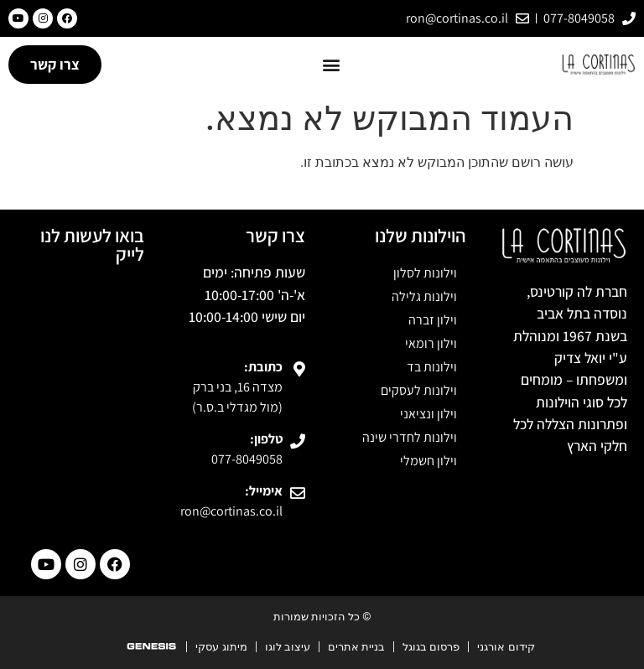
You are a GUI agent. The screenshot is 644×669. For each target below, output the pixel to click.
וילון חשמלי (428, 461)
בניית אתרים (356, 647)
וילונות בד (432, 367)
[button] (331, 64)
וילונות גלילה (424, 296)
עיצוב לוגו (288, 647)
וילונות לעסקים (419, 390)
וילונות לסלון (425, 273)
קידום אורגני (506, 647)
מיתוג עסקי (221, 647)
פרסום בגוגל (431, 647)
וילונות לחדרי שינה (410, 437)
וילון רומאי (431, 343)
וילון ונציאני (428, 414)
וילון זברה (433, 320)
